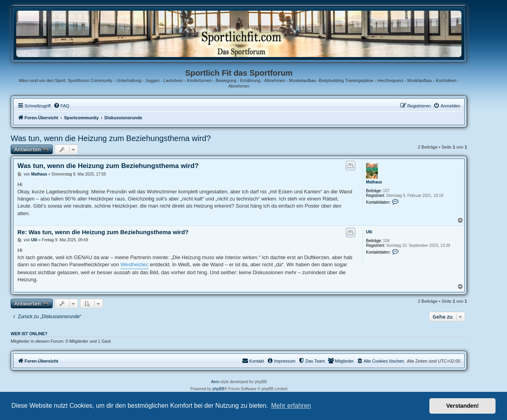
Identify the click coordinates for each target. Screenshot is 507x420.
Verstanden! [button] (463, 406)
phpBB (218, 389)
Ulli (369, 232)
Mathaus (374, 182)
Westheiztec (134, 264)
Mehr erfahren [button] (291, 406)
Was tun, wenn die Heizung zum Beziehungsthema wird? (111, 138)
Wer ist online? (29, 334)
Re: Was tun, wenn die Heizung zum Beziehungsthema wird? (103, 232)
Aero (215, 382)
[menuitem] (61, 106)
